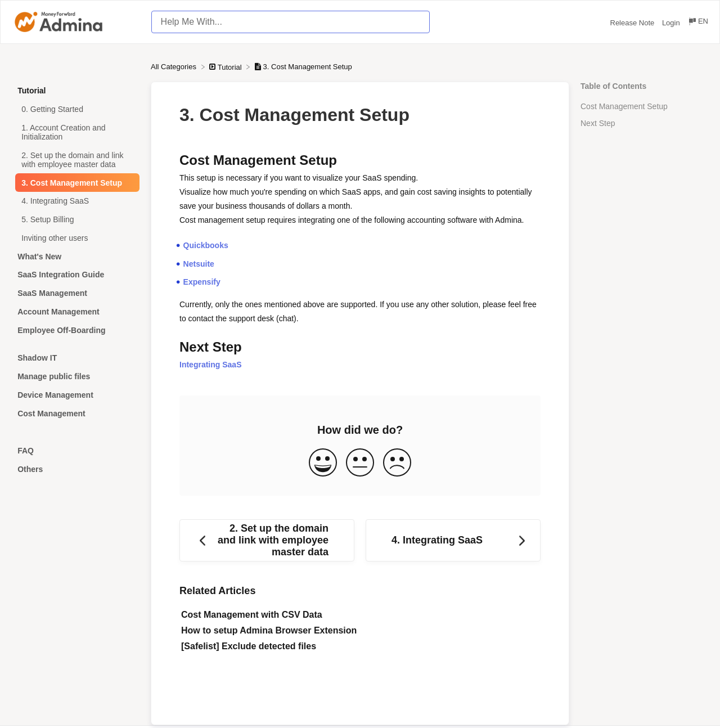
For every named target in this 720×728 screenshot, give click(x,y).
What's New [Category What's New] (39, 257)
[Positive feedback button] (323, 463)
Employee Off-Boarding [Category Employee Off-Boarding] (61, 330)
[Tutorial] (226, 67)
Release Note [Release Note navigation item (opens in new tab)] (633, 23)
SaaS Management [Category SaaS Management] (52, 293)
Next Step (598, 123)
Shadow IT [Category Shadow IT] (37, 358)
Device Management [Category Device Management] (55, 395)
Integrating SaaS (210, 365)
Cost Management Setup (624, 106)
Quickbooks (206, 245)
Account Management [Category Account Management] (58, 312)
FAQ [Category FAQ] (26, 451)
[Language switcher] (698, 23)
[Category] (75, 344)
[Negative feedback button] (397, 463)
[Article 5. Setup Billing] (75, 220)
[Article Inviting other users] (75, 238)
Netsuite (199, 264)
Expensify (202, 282)
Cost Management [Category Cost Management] (51, 414)
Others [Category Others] (30, 469)
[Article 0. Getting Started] (75, 109)
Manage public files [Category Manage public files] (54, 376)
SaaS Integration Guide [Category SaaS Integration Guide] (61, 275)
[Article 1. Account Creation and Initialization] (75, 132)
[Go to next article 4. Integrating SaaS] (453, 540)
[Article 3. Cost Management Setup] (75, 183)
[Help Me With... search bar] (291, 22)
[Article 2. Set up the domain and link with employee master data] (75, 159)
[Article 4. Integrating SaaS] (75, 201)
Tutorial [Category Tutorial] (31, 91)
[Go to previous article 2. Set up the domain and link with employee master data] (267, 540)
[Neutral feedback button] (360, 463)
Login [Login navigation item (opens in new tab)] (672, 23)
